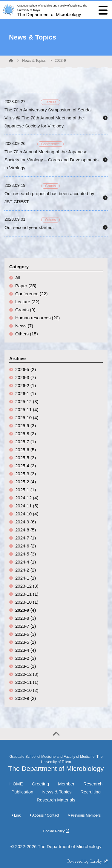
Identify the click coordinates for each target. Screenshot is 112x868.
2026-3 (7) (26, 377)
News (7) (24, 326)
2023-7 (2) (26, 626)
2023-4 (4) (26, 650)
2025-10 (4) (27, 418)
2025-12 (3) (27, 401)
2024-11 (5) (27, 506)
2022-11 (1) (27, 682)
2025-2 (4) (26, 482)
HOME (16, 784)
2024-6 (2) (26, 546)
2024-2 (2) (26, 570)
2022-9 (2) (26, 698)
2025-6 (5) (26, 450)
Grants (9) (25, 310)
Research (93, 784)
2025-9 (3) (26, 426)
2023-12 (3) (27, 586)
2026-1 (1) (26, 393)
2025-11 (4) (27, 409)
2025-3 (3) (26, 474)
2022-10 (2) (27, 690)
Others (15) (27, 334)
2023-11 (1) (27, 594)
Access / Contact (44, 815)
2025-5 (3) (26, 458)
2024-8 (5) (26, 530)
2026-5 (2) (26, 369)
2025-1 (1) (26, 490)
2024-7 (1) (26, 538)
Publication (22, 792)
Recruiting (90, 792)
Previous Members (84, 815)
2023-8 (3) (26, 618)
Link (16, 815)
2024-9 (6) (26, 522)
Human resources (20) (37, 318)
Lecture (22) (27, 302)
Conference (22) (31, 294)
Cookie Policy (56, 831)
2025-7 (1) (26, 442)
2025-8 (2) (26, 434)
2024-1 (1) (26, 578)
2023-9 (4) (26, 610)
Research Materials (56, 800)
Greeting (41, 784)
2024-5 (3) (26, 554)
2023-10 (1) (27, 602)
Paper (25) (26, 286)
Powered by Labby (88, 862)
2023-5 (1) (26, 642)
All (18, 278)
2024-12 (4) (27, 498)
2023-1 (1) (26, 666)
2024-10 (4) (27, 514)
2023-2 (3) (26, 658)
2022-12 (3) (27, 674)
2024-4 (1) (26, 562)
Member (66, 784)
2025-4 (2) (26, 466)
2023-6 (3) (26, 634)
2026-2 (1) (26, 385)
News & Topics (34, 61)
